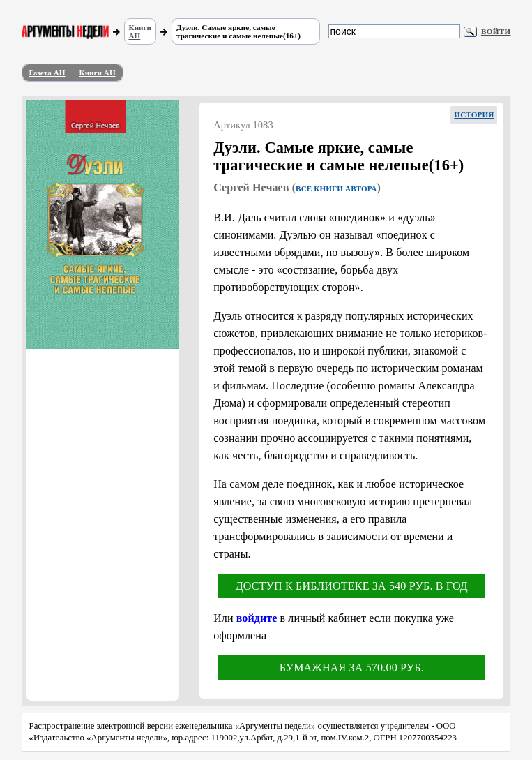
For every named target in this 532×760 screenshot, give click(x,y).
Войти (496, 31)
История (474, 114)
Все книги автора (336, 188)
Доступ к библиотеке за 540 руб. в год (352, 586)
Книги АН (140, 31)
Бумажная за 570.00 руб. (352, 668)
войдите (257, 618)
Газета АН (47, 73)
